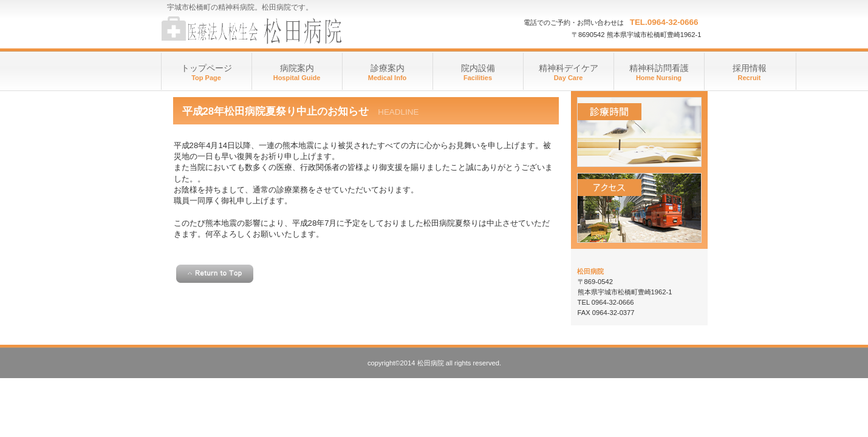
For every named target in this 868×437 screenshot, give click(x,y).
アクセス (639, 208)
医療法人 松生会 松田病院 (283, 30)
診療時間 (639, 132)
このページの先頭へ (215, 274)
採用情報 (750, 68)
